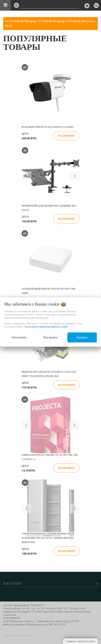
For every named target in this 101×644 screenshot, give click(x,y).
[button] (27, 176)
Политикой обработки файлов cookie (46, 327)
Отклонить (19, 337)
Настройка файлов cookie (18, 635)
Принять (82, 337)
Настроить (50, 337)
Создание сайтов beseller (80, 641)
